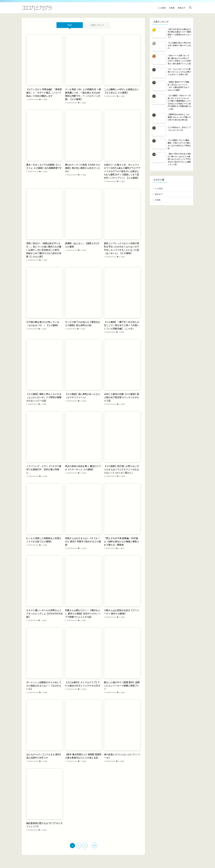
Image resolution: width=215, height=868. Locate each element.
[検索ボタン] (190, 8)
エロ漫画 (159, 189)
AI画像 (158, 200)
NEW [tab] (70, 25)
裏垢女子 (159, 194)
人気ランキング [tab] (97, 25)
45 (94, 846)
